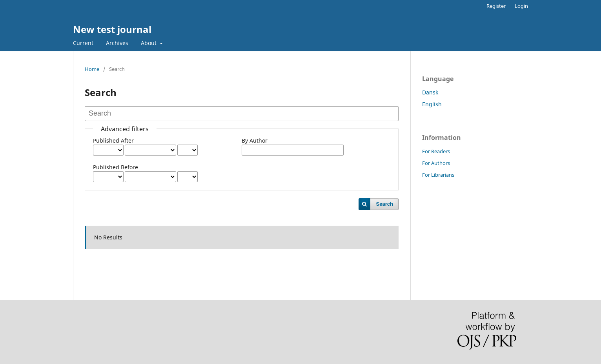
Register (496, 6)
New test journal (112, 29)
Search (385, 204)
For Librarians (438, 175)
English (432, 104)
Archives (117, 43)
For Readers (436, 151)
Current (83, 43)
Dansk (430, 92)
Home (92, 69)
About (149, 43)
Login (521, 6)
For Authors (436, 163)
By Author (255, 140)
